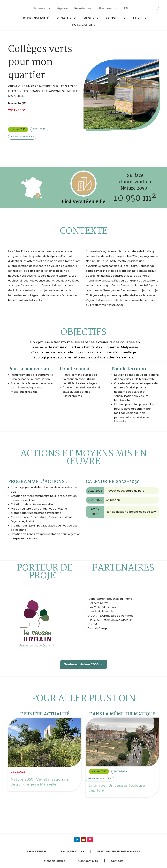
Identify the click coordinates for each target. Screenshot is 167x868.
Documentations (72, 851)
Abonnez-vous (108, 8)
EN (126, 8)
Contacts (117, 861)
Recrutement (83, 8)
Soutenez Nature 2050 (81, 664)
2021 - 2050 (17, 110)
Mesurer (91, 18)
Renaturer (67, 18)
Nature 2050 (18, 129)
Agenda (62, 8)
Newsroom (40, 8)
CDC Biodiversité (35, 18)
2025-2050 (120, 771)
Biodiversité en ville (22, 137)
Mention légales (54, 861)
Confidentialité (88, 861)
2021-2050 (39, 129)
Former (140, 18)
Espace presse (37, 851)
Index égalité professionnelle (119, 851)
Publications (84, 25)
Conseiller (116, 18)
